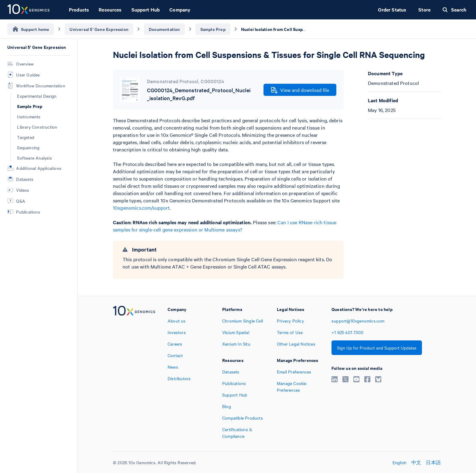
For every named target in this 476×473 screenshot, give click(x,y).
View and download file (300, 90)
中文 (416, 462)
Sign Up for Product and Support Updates (377, 348)
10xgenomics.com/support (141, 208)
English (399, 462)
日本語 (433, 462)
